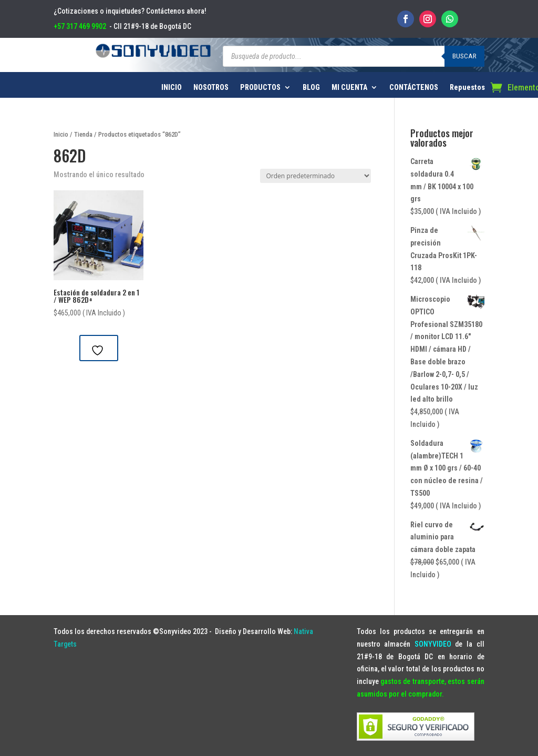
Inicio (61, 134)
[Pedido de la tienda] (315, 176)
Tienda (83, 134)
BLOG (311, 88)
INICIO (172, 88)
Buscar (464, 56)
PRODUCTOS (260, 88)
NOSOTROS (211, 88)
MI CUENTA (349, 88)
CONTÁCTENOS (414, 88)
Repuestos (467, 88)
